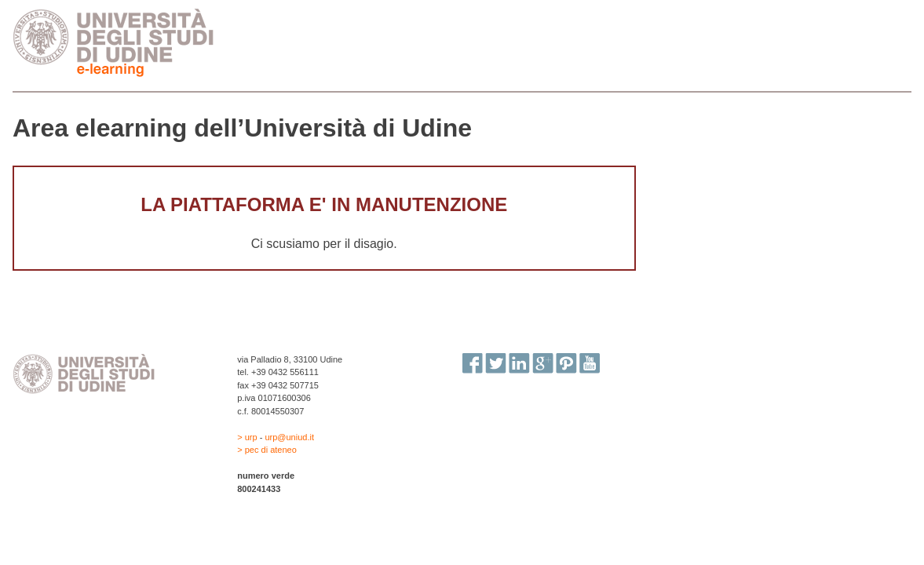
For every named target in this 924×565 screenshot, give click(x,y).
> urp (248, 437)
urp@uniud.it (289, 437)
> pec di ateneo (267, 450)
